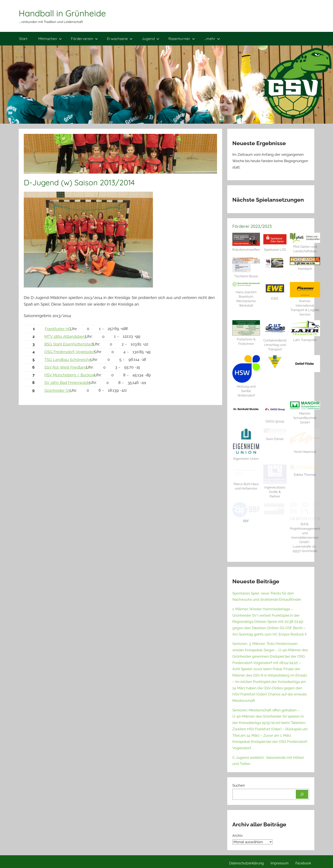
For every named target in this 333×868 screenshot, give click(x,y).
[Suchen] (302, 794)
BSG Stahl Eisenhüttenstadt (69, 344)
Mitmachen (50, 39)
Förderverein (84, 39)
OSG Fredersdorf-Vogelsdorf (70, 352)
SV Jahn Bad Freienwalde (67, 383)
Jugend (150, 39)
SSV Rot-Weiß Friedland (66, 367)
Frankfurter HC (58, 329)
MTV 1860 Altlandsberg (65, 336)
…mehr (212, 39)
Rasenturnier (182, 39)
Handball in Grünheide (62, 13)
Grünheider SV (57, 390)
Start (23, 39)
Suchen (239, 785)
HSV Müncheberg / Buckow (70, 375)
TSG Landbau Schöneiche (68, 360)
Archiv (238, 835)
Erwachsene (120, 39)
